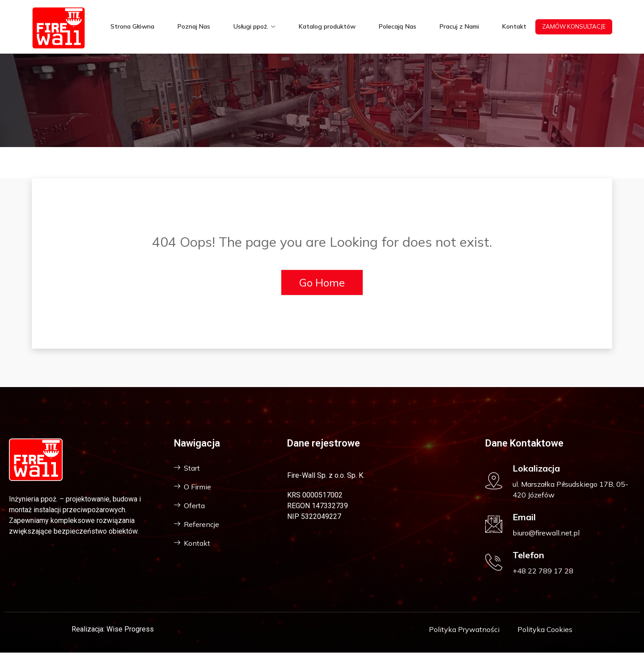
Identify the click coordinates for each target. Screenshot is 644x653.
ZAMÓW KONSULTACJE (574, 26)
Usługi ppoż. (251, 27)
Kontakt (514, 27)
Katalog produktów (327, 27)
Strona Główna (132, 27)
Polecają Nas (398, 27)
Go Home (322, 282)
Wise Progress (130, 629)
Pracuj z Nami (459, 27)
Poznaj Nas (194, 27)
